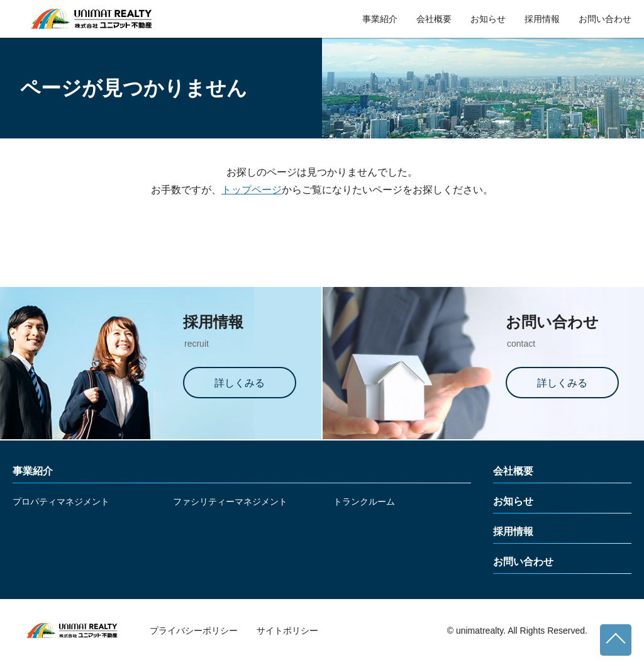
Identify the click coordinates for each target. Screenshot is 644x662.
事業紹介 (380, 19)
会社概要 (434, 19)
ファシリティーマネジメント (230, 502)
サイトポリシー (287, 631)
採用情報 (542, 19)
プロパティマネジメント (61, 502)
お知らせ (488, 19)
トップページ (252, 190)
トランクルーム (364, 502)
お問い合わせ (605, 19)
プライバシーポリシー (194, 631)
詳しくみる (240, 383)
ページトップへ (616, 640)
